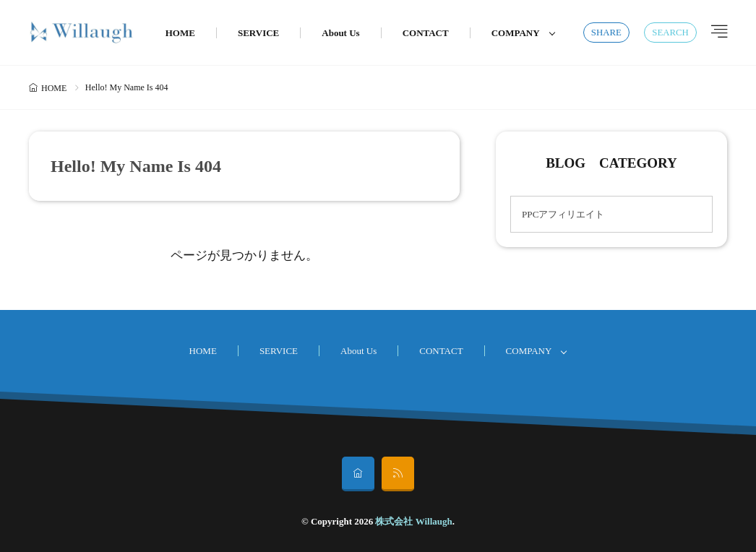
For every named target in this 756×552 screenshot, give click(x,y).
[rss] (398, 474)
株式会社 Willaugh (413, 521)
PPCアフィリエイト (563, 214)
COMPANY (516, 33)
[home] (358, 474)
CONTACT (426, 33)
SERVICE (258, 33)
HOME (180, 33)
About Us (340, 33)
